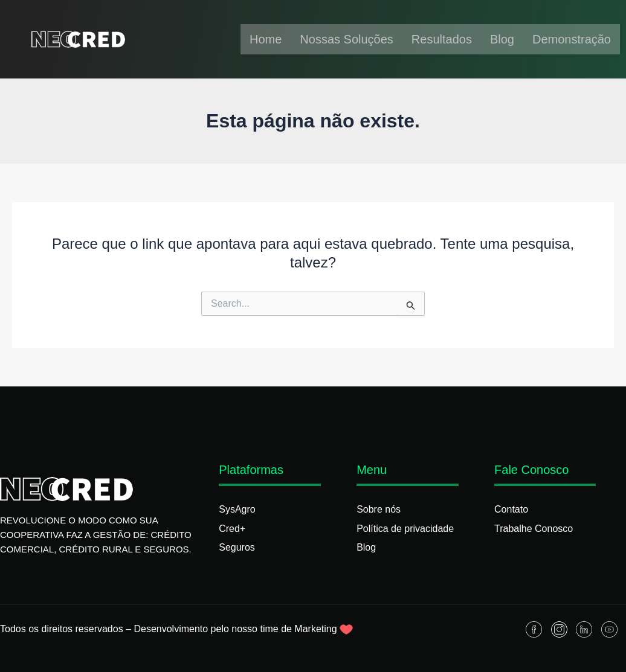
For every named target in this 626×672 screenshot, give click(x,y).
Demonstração (572, 39)
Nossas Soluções (347, 39)
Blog (502, 39)
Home (266, 39)
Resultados (442, 39)
